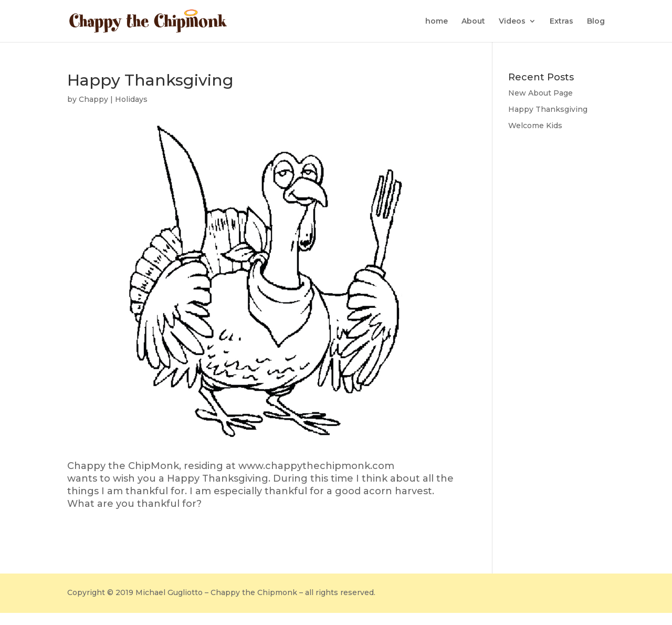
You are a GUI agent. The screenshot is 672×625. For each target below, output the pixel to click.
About (473, 22)
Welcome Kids (535, 126)
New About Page (540, 93)
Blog (596, 22)
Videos (512, 22)
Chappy (93, 99)
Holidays (131, 99)
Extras (561, 22)
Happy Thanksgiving (548, 109)
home (437, 22)
